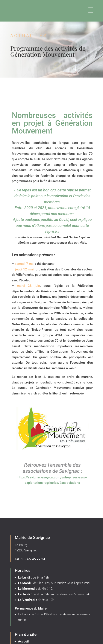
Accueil (23, 641)
